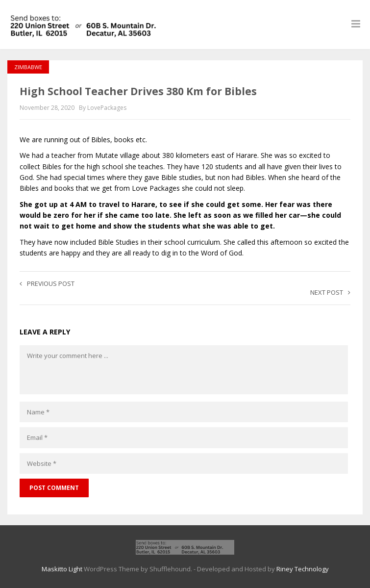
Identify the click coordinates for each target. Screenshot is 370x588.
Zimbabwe (28, 67)
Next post (330, 292)
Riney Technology (303, 569)
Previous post (47, 283)
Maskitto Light (62, 569)
